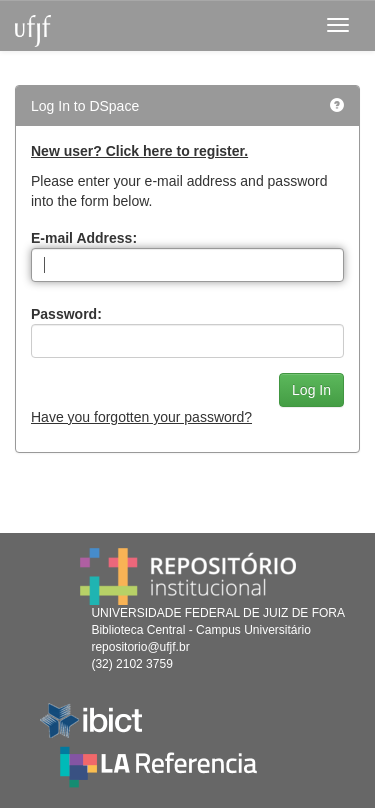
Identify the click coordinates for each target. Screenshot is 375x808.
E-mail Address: (84, 238)
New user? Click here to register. (139, 151)
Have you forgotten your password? (141, 417)
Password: (66, 314)
